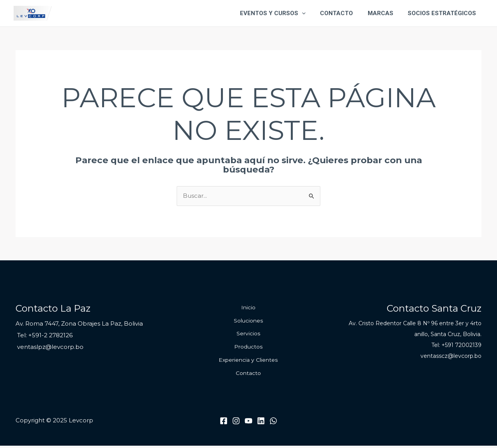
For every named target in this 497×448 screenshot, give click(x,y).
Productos (248, 348)
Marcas (385, 13)
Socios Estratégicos (443, 13)
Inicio (248, 308)
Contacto (344, 13)
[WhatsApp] (273, 423)
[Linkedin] (261, 423)
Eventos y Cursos (283, 13)
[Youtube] (248, 423)
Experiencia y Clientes (248, 362)
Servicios (248, 335)
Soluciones (248, 321)
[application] (312, 13)
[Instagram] (236, 423)
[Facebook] (224, 423)
